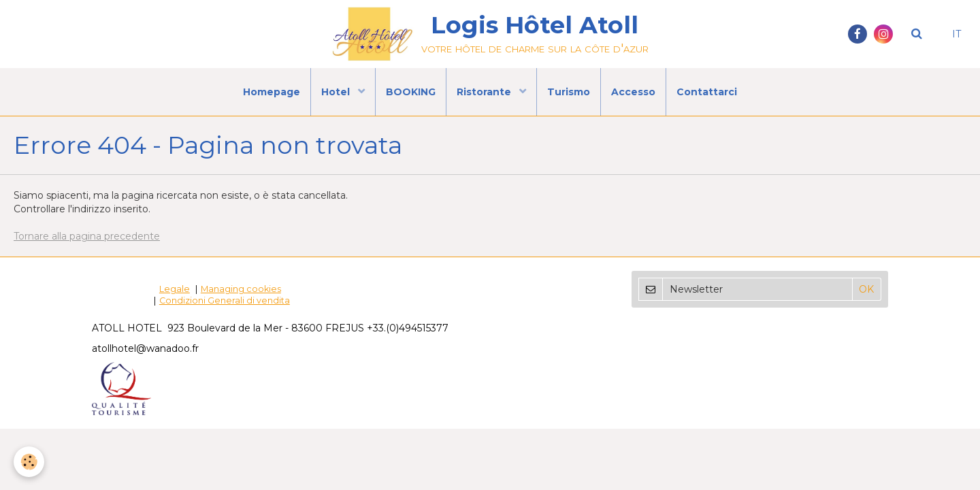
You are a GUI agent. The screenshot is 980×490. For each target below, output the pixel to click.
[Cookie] (29, 462)
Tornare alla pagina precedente (87, 236)
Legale (175, 289)
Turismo (569, 92)
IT (957, 34)
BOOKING (411, 92)
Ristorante (485, 92)
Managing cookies (241, 289)
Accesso (633, 92)
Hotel (337, 92)
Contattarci (707, 92)
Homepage (272, 92)
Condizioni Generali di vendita (225, 300)
